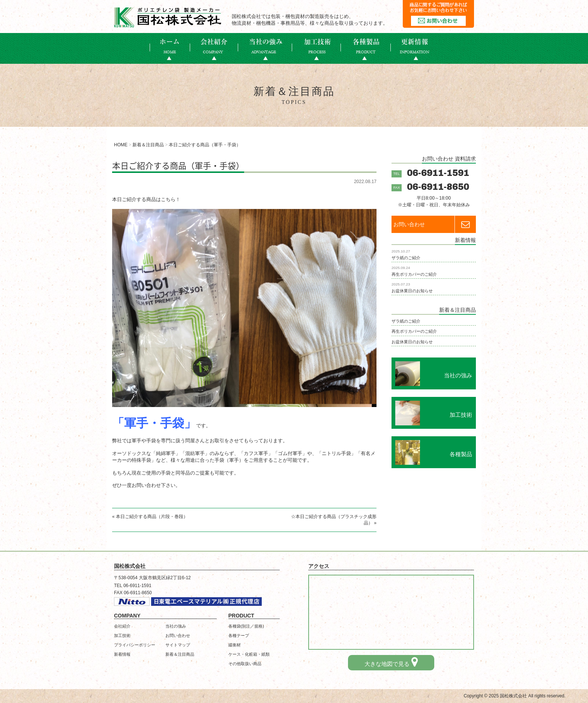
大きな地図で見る (391, 662)
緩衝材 (235, 645)
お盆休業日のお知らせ (412, 291)
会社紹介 (122, 626)
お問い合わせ (435, 224)
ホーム (170, 48)
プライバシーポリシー (135, 645)
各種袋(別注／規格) (246, 626)
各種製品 (366, 48)
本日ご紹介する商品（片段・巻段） (152, 517)
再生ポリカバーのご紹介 (414, 274)
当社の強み (265, 48)
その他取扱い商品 (245, 664)
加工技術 (316, 48)
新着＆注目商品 (180, 654)
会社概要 (214, 48)
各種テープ (239, 635)
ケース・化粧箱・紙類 (249, 654)
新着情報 (415, 48)
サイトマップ (178, 645)
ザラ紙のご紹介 (406, 258)
